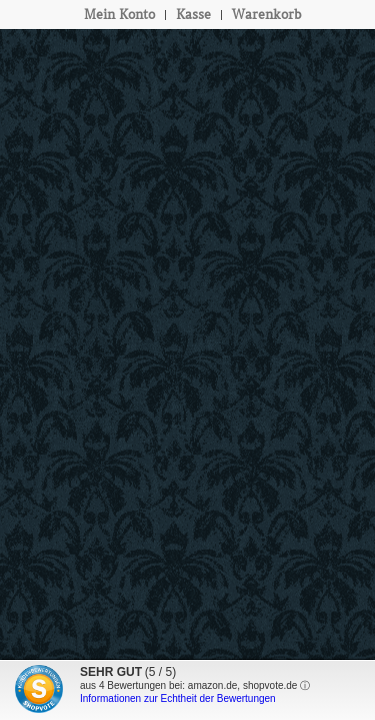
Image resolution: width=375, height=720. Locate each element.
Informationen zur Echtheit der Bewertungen (178, 698)
